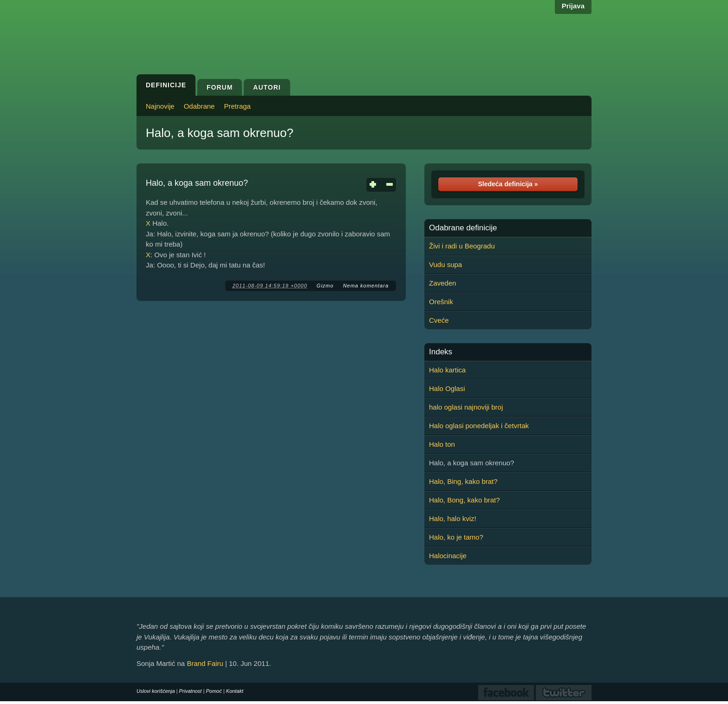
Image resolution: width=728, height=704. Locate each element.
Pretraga (237, 106)
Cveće (439, 320)
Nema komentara (366, 286)
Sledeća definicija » (508, 184)
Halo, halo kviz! (453, 518)
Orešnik (441, 302)
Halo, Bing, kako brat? (463, 481)
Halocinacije (448, 556)
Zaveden (442, 283)
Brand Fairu (205, 663)
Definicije (166, 85)
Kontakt (235, 691)
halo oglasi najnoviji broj (466, 407)
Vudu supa (445, 264)
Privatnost (191, 691)
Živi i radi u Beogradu (462, 246)
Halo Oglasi (447, 388)
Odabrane (199, 106)
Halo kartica (447, 370)
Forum (220, 87)
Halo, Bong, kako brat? (465, 500)
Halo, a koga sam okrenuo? (220, 133)
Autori (267, 87)
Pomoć (214, 691)
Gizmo (325, 286)
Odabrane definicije (463, 228)
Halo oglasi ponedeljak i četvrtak (479, 426)
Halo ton (442, 444)
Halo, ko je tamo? (456, 537)
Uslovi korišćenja (156, 691)
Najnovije (160, 106)
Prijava (573, 6)
